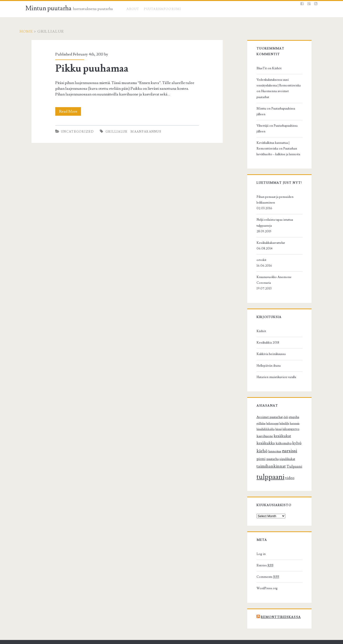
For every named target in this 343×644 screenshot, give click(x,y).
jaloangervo (268, 394)
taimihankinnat (267, 425)
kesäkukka (280, 401)
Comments (264, 535)
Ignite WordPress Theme (147, 638)
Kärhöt (272, 63)
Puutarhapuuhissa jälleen (284, 97)
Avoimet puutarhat (265, 383)
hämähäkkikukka (295, 389)
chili (281, 383)
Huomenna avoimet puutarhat (273, 85)
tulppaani (266, 435)
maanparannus (142, 132)
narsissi (295, 409)
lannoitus (280, 410)
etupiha (290, 383)
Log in (257, 513)
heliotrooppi (258, 389)
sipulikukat (283, 418)
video (285, 436)
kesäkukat (261, 401)
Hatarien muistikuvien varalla (272, 343)
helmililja (270, 389)
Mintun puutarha (48, 8)
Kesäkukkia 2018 (264, 308)
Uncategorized (73, 132)
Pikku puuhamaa (87, 69)
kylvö (257, 409)
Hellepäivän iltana (264, 331)
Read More (65, 111)
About (133, 9)
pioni (257, 417)
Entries (261, 524)
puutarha (268, 418)
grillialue (112, 132)
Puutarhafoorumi (163, 9)
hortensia (281, 389)
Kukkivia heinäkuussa (267, 320)
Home (32, 31)
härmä (255, 395)
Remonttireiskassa (277, 575)
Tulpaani (290, 425)
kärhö (268, 409)
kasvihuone (285, 394)
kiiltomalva (297, 402)
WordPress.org (263, 547)
